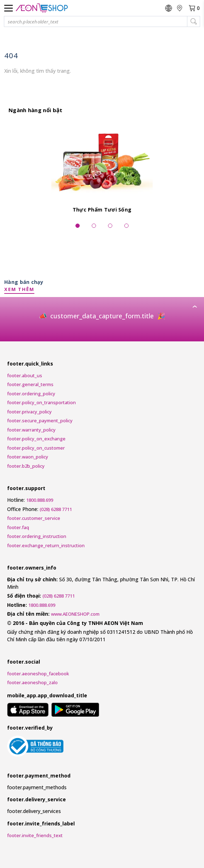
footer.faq (18, 527)
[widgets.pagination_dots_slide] (94, 226)
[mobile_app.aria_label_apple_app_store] (28, 711)
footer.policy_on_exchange (36, 439)
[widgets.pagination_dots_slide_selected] (78, 226)
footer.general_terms (30, 384)
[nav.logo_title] (42, 8)
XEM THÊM (19, 289)
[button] (102, 21)
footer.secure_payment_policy (40, 421)
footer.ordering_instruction (37, 536)
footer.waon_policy (28, 457)
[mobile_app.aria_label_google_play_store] (75, 711)
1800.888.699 (40, 500)
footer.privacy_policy (29, 412)
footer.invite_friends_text (35, 835)
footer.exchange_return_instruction (46, 545)
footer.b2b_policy (26, 466)
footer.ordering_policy (31, 394)
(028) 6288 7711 (56, 509)
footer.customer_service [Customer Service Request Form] (34, 518)
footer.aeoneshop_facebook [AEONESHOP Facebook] (38, 674)
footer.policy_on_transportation (41, 402)
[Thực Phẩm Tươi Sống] (102, 169)
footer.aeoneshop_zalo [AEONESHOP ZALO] (32, 682)
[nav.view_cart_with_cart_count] (194, 8)
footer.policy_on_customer (36, 448)
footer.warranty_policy (31, 430)
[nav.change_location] (180, 8)
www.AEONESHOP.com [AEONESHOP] (75, 614)
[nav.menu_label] (8, 8)
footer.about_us (25, 375)
